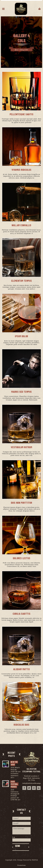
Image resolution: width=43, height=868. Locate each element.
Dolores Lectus (21, 558)
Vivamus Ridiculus (21, 170)
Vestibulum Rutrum (21, 447)
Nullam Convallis (21, 225)
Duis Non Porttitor (22, 503)
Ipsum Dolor (21, 336)
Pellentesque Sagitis (22, 114)
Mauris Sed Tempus (21, 392)
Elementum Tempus (22, 281)
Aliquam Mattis (21, 669)
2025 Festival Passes (15, 784)
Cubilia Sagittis (22, 614)
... (15, 777)
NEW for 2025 (14, 763)
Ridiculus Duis (21, 725)
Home (16, 50)
